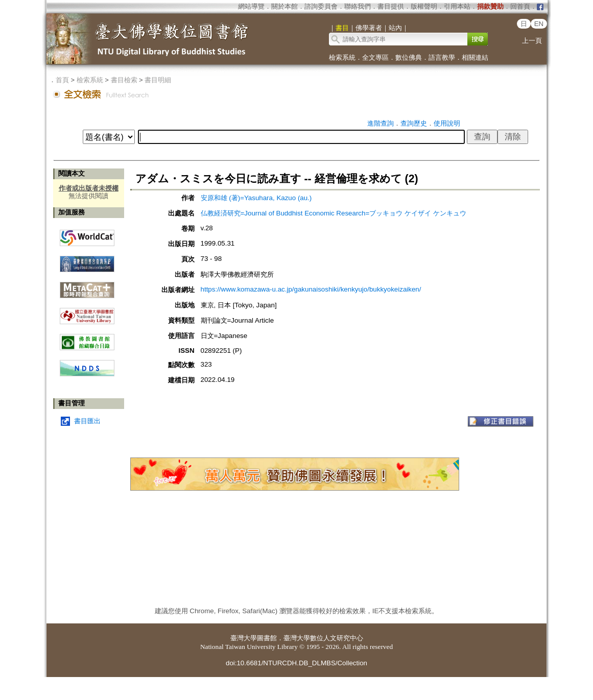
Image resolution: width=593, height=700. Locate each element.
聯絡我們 (358, 6)
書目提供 (391, 6)
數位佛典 (409, 57)
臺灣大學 (244, 638)
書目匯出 (87, 421)
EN (539, 24)
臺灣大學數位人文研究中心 (323, 638)
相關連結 (475, 57)
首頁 (62, 80)
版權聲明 (424, 6)
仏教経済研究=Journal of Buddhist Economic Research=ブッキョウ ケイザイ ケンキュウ (334, 213)
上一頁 (532, 41)
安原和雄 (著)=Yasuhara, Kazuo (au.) (256, 198)
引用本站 (457, 6)
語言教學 (442, 57)
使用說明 (447, 123)
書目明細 (158, 80)
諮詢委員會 (321, 6)
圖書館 (267, 638)
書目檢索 (124, 80)
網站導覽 (251, 6)
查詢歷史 (414, 123)
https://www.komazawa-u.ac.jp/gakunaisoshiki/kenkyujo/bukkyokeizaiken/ (311, 289)
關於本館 (284, 6)
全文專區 (375, 57)
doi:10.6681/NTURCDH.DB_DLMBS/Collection (296, 663)
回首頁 (520, 6)
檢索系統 (342, 57)
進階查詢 (381, 123)
